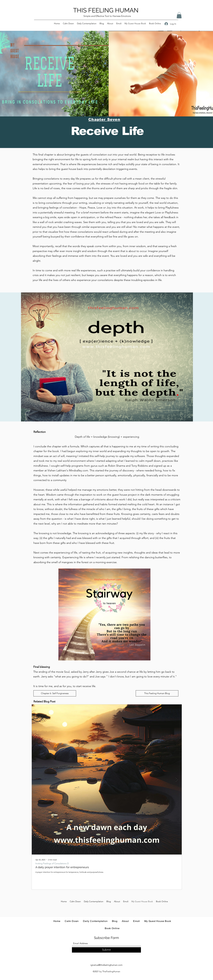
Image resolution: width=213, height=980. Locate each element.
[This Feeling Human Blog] (157, 693)
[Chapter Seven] (105, 119)
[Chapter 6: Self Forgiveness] (55, 693)
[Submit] (106, 950)
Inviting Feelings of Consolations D (52, 863)
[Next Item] (177, 779)
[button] (179, 15)
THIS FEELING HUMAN (106, 10)
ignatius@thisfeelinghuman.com (106, 965)
